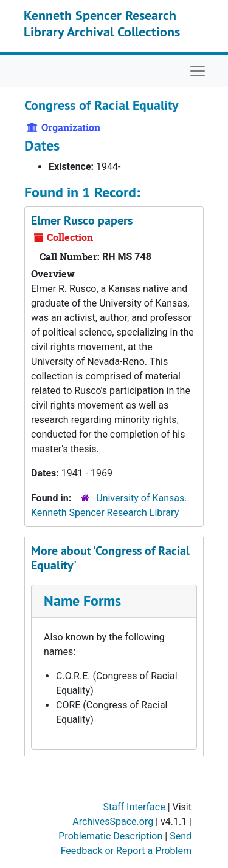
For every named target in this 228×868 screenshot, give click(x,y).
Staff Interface (134, 807)
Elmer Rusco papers (82, 220)
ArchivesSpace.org (113, 822)
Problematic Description (110, 836)
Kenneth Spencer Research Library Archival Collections (102, 23)
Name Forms (82, 601)
